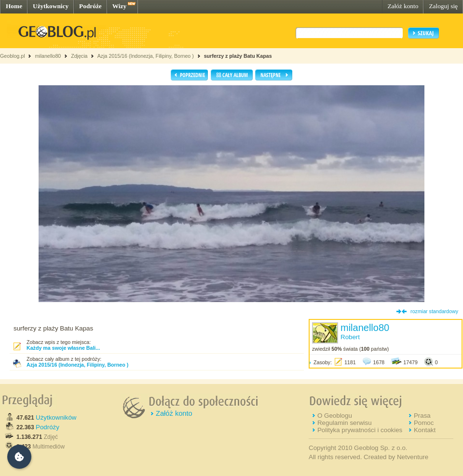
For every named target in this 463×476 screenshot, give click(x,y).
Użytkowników (56, 417)
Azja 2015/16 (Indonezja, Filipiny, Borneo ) (146, 56)
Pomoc (424, 423)
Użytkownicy (51, 6)
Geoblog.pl (13, 56)
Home (14, 6)
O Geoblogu (335, 416)
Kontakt (425, 430)
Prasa (422, 416)
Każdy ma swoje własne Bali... (63, 348)
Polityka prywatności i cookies (360, 430)
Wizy (119, 6)
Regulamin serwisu (345, 423)
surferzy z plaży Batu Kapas (238, 56)
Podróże (90, 6)
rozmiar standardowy (434, 311)
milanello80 (48, 56)
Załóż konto (403, 6)
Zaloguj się (443, 6)
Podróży (48, 427)
